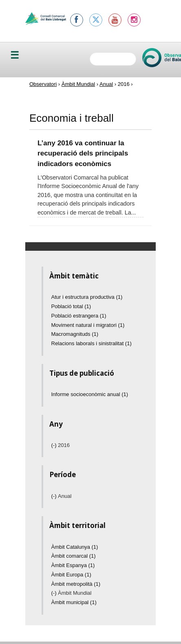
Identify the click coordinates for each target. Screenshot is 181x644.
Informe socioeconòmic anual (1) (90, 394)
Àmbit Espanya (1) (73, 565)
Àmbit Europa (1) (71, 575)
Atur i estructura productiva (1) (87, 297)
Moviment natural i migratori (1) (88, 325)
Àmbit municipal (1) (74, 602)
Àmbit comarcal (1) (74, 556)
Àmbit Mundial (78, 84)
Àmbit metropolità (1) (76, 584)
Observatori (43, 84)
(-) (55, 445)
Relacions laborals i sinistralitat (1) (92, 343)
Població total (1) (71, 306)
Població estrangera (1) (79, 316)
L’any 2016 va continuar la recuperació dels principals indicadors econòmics (83, 153)
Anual (106, 84)
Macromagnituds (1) (75, 334)
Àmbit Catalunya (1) (75, 547)
